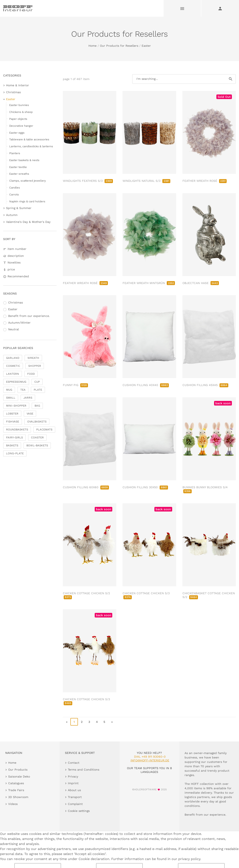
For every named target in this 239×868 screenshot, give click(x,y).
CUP (37, 382)
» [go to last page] (112, 722)
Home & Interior (17, 85)
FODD (31, 374)
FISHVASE (13, 422)
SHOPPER (35, 366)
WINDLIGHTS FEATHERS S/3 (88, 181)
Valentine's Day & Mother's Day (28, 222)
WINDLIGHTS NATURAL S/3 (146, 181)
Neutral (14, 329)
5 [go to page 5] (104, 722)
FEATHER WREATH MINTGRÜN (149, 283)
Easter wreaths (19, 174)
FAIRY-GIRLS (14, 437)
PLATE (38, 390)
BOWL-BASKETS (37, 445)
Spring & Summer (19, 208)
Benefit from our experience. (29, 316)
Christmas (13, 92)
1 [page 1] (74, 722)
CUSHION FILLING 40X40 (146, 385)
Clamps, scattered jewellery (28, 181)
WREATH (33, 358)
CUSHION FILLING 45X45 (205, 385)
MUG (9, 390)
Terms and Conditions (84, 770)
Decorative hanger (21, 126)
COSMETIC (13, 366)
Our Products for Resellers (119, 46)
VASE (30, 414)
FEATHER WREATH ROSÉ (205, 181)
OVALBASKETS (37, 422)
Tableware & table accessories (29, 139)
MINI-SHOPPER (16, 406)
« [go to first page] (67, 722)
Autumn (12, 215)
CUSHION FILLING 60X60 (86, 487)
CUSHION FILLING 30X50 (145, 487)
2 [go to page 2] (82, 722)
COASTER (37, 437)
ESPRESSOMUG (16, 382)
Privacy (73, 776)
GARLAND (13, 358)
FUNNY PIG (75, 385)
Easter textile (18, 167)
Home (92, 46)
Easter (146, 46)
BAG (37, 406)
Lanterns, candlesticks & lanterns (31, 146)
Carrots (14, 194)
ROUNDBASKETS (17, 429)
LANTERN (13, 374)
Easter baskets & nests (24, 160)
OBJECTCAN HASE (201, 283)
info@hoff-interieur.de (150, 760)
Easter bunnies (19, 105)
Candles (15, 188)
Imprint (73, 783)
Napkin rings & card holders (27, 201)
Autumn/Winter (19, 323)
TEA (23, 390)
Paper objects (18, 119)
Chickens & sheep (21, 112)
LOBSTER (12, 414)
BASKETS (12, 445)
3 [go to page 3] (89, 722)
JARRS (28, 398)
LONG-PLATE (15, 453)
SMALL (11, 398)
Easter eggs (17, 133)
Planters (15, 153)
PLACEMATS (44, 429)
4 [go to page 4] (97, 722)
